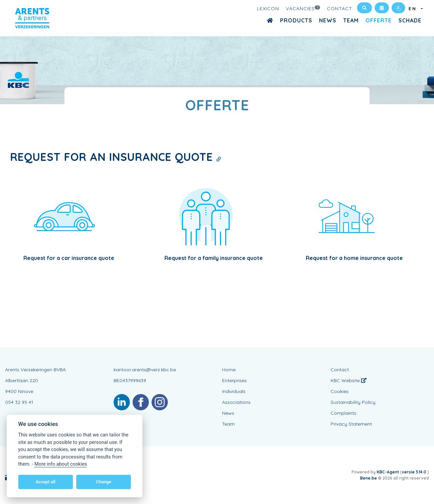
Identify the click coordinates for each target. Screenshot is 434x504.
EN (414, 8)
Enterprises (234, 380)
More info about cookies (61, 464)
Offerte (379, 20)
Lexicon (268, 8)
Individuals (234, 391)
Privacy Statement (351, 424)
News (328, 20)
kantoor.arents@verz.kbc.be (145, 370)
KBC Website (349, 380)
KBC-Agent (388, 472)
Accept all (45, 482)
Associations (236, 402)
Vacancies (303, 8)
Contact (340, 8)
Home (229, 370)
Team (351, 20)
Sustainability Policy (353, 402)
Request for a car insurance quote (69, 258)
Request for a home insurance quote (354, 258)
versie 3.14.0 (415, 472)
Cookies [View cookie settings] (340, 391)
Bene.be (369, 478)
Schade (410, 20)
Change (104, 482)
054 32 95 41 (19, 402)
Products (296, 20)
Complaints (343, 413)
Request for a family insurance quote (214, 258)
